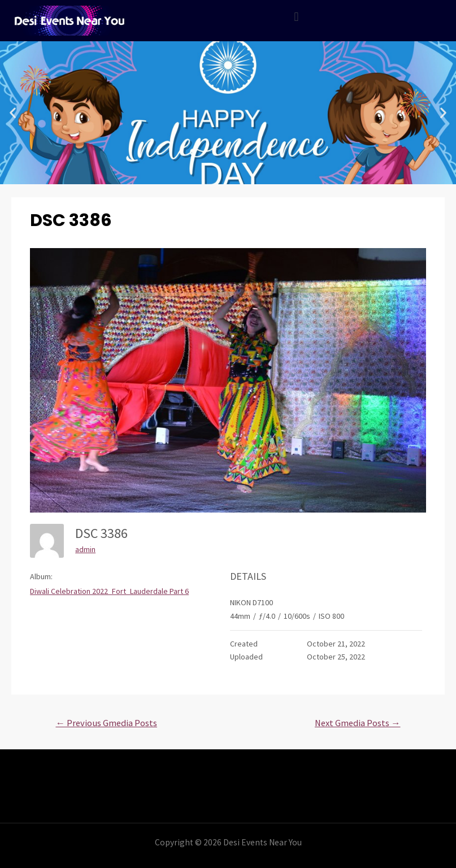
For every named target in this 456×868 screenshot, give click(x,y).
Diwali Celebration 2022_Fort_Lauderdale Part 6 (109, 591)
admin (85, 549)
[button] (13, 113)
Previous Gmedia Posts (106, 723)
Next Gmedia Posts (358, 723)
